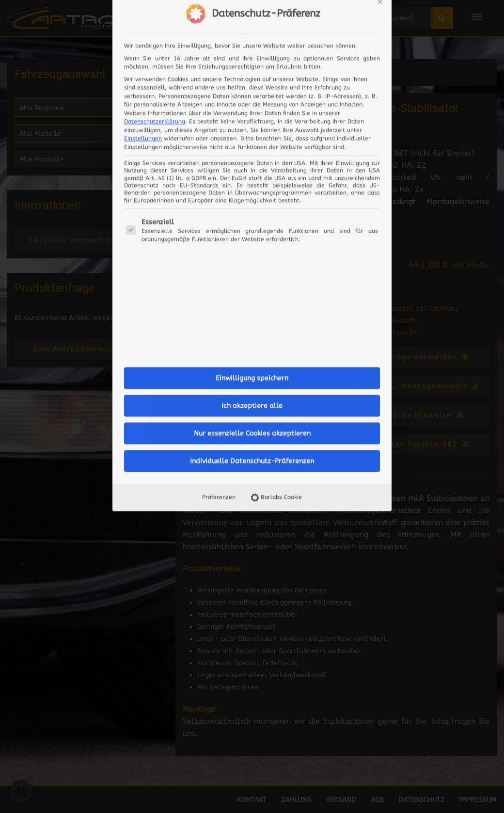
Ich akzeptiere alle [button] (252, 231)
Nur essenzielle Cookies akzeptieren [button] (252, 259)
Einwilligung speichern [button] (252, 204)
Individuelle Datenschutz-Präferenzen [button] (252, 287)
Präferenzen (219, 323)
